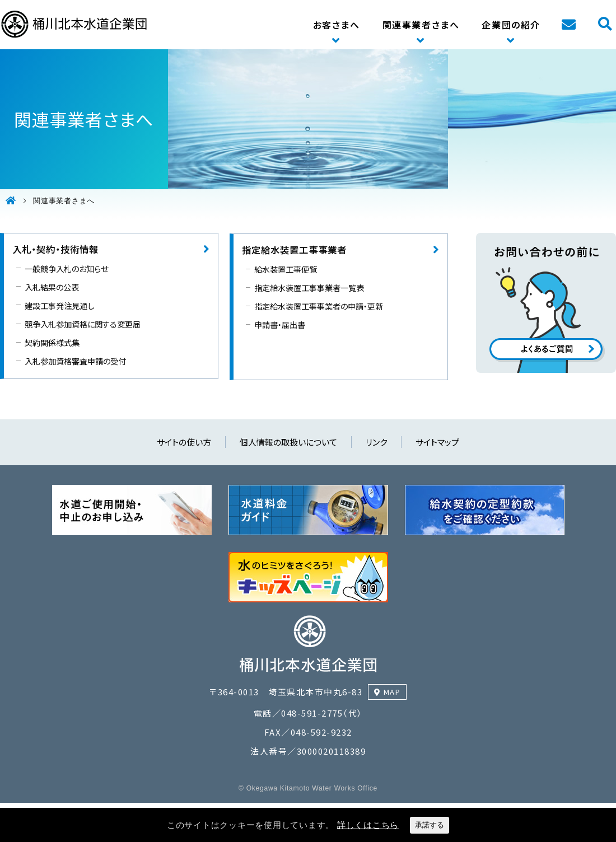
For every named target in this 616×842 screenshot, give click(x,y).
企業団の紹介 (511, 25)
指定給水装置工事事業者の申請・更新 (319, 306)
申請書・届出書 (280, 324)
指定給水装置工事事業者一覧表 (309, 287)
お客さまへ (337, 25)
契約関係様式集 (52, 342)
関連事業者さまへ (421, 25)
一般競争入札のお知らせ (66, 268)
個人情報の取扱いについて (288, 442)
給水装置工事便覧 (286, 269)
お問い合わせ (568, 25)
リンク (376, 442)
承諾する (430, 825)
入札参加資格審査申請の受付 (75, 361)
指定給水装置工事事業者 (294, 250)
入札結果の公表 (52, 287)
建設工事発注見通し (59, 305)
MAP (392, 692)
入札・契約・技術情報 (55, 249)
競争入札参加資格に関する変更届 (83, 324)
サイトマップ (437, 442)
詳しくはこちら (368, 825)
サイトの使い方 (184, 442)
